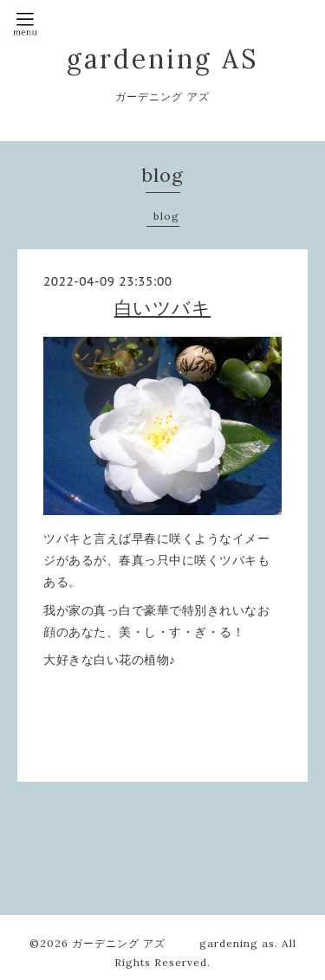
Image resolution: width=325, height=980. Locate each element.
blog (166, 216)
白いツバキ (163, 308)
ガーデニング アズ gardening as (173, 943)
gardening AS (162, 59)
